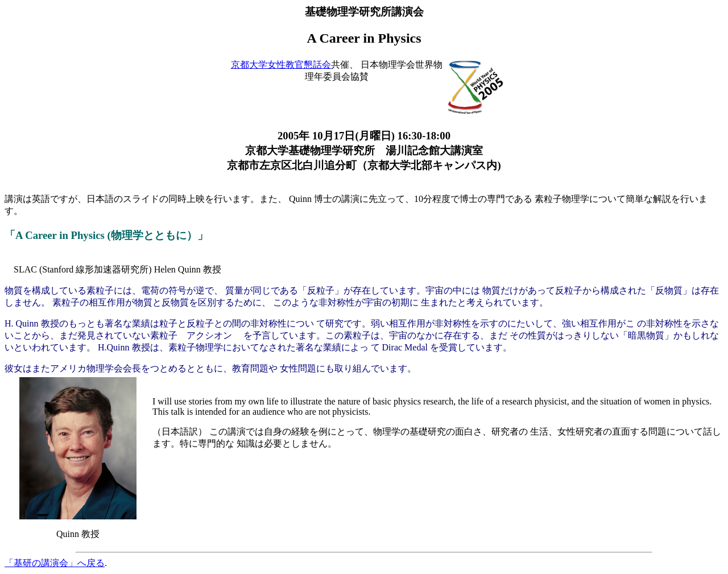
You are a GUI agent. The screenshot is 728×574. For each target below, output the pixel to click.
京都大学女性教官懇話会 (281, 65)
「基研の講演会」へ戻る (55, 563)
